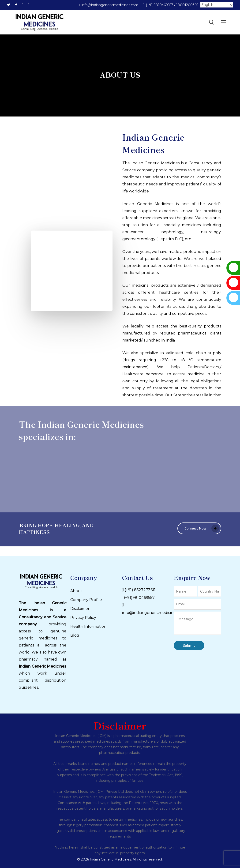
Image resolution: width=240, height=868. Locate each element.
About (76, 591)
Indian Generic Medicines (43, 666)
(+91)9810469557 (138, 598)
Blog (75, 635)
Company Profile (86, 600)
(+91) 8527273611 (140, 590)
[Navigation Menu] (223, 22)
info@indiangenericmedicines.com (154, 613)
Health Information (88, 626)
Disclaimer (80, 609)
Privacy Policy (83, 618)
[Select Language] (217, 5)
